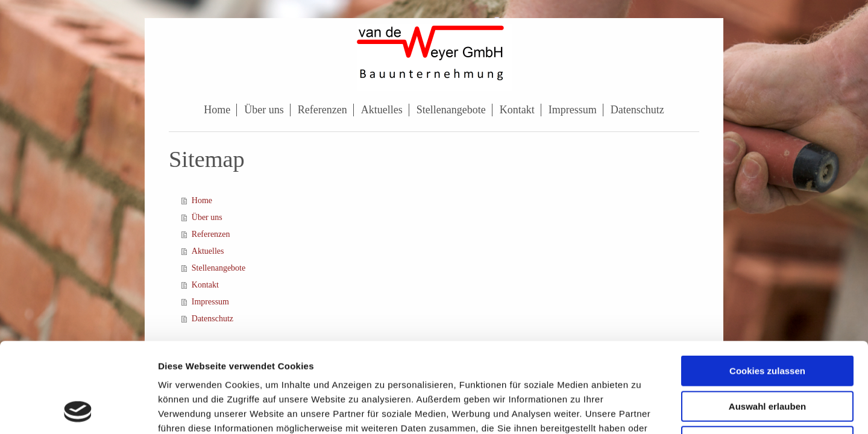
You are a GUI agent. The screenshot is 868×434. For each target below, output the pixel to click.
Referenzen (211, 234)
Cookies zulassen (767, 287)
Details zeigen (641, 410)
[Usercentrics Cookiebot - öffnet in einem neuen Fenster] (78, 410)
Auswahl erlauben (767, 322)
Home (202, 200)
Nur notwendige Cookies (767, 357)
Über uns (207, 217)
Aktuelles (208, 251)
